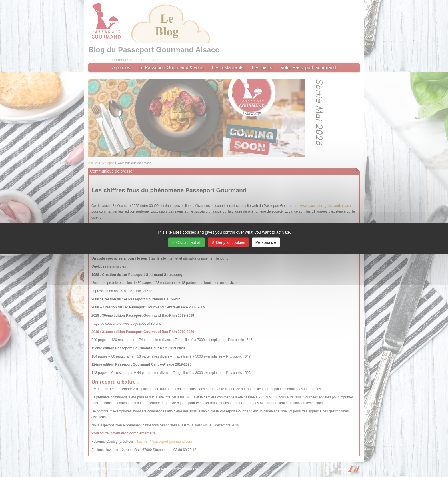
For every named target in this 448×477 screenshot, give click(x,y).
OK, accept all (186, 242)
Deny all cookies (228, 242)
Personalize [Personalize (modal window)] (266, 242)
